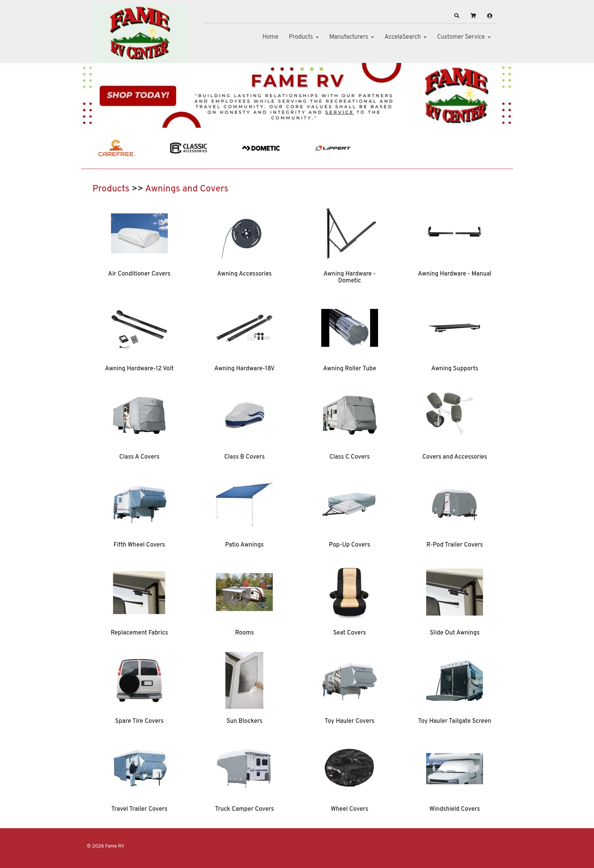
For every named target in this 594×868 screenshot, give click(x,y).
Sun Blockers (245, 721)
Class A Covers (139, 457)
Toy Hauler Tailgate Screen (455, 721)
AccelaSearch (403, 37)
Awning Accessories (244, 274)
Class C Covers (349, 457)
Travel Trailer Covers (139, 809)
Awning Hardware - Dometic (350, 277)
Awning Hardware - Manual (455, 274)
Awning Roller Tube (350, 369)
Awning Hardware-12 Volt (139, 369)
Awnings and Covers (187, 189)
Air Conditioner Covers (139, 274)
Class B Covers (245, 457)
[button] (457, 16)
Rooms (244, 633)
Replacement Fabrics (139, 633)
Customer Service (461, 37)
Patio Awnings (244, 545)
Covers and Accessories (455, 457)
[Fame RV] (140, 33)
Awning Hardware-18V (244, 369)
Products (301, 37)
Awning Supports (455, 369)
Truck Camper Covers (244, 809)
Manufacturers (349, 37)
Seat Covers (349, 633)
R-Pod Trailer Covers (455, 545)
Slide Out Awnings (455, 633)
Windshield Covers (455, 809)
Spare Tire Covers (139, 721)
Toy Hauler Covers (350, 721)
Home (270, 37)
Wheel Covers (349, 809)
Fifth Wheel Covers (139, 545)
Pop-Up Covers (349, 545)
